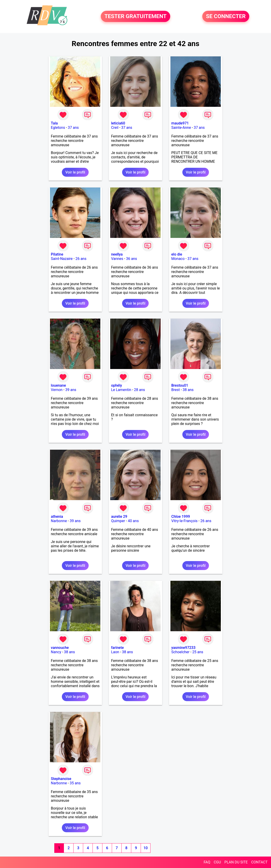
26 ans (81, 259)
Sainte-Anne (181, 128)
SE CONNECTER (226, 17)
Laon (115, 652)
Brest (176, 390)
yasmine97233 (183, 648)
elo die (177, 254)
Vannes (117, 259)
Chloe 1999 (181, 517)
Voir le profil (75, 172)
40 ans (133, 521)
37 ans (73, 128)
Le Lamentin (121, 390)
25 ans (198, 652)
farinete (117, 648)
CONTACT (259, 862)
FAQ (207, 862)
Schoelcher (180, 652)
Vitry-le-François (185, 521)
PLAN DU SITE (236, 862)
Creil (115, 128)
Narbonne (59, 521)
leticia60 (118, 123)
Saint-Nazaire (62, 259)
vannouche (60, 648)
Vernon (57, 390)
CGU (217, 862)
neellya (117, 254)
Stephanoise (61, 779)
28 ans (140, 390)
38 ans (188, 390)
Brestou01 (180, 385)
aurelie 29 (119, 517)
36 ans (131, 259)
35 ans (75, 783)
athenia (57, 517)
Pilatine (57, 254)
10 (145, 848)
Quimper (118, 521)
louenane (58, 385)
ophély (116, 385)
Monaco (178, 259)
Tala (54, 123)
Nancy (56, 652)
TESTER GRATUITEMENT (135, 17)
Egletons (58, 128)
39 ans (71, 390)
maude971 (180, 123)
